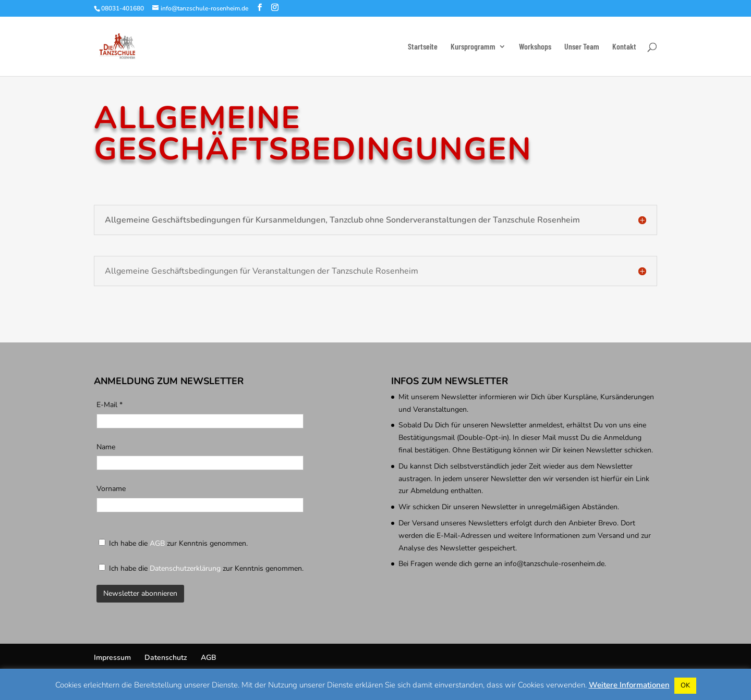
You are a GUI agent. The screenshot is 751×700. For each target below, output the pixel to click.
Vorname (111, 489)
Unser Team (582, 47)
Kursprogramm (473, 47)
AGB (157, 543)
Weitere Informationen (629, 685)
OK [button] (685, 685)
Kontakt (624, 47)
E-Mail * (110, 405)
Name (106, 447)
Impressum (112, 658)
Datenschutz (166, 658)
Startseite (423, 47)
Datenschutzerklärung (185, 568)
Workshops (535, 47)
